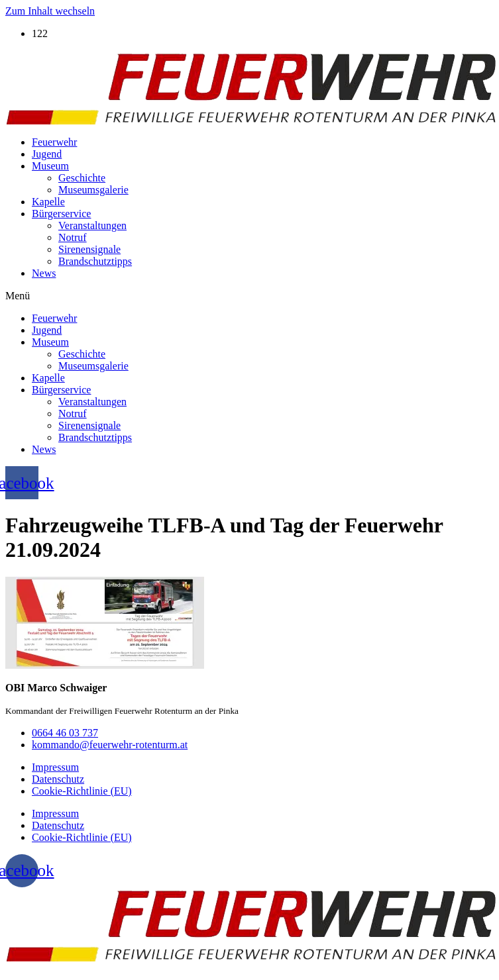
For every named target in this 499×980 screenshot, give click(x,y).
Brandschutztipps (95, 261)
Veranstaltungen (92, 225)
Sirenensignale (89, 249)
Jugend (47, 154)
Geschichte (82, 178)
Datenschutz (58, 779)
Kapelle (48, 202)
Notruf (73, 237)
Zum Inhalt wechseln (50, 11)
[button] (249, 296)
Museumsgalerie (93, 190)
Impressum (55, 767)
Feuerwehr (54, 142)
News (44, 273)
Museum (50, 166)
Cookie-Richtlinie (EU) (82, 791)
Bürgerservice (61, 214)
